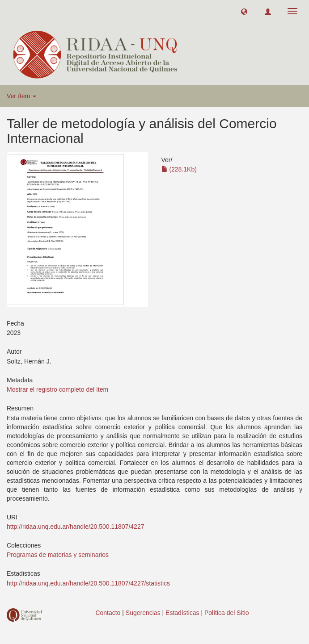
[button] (244, 11)
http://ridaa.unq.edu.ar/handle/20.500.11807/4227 (75, 527)
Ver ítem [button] (21, 96)
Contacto (108, 613)
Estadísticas (182, 613)
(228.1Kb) (179, 169)
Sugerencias (143, 613)
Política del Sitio (227, 613)
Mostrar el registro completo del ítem (57, 389)
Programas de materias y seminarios (58, 555)
